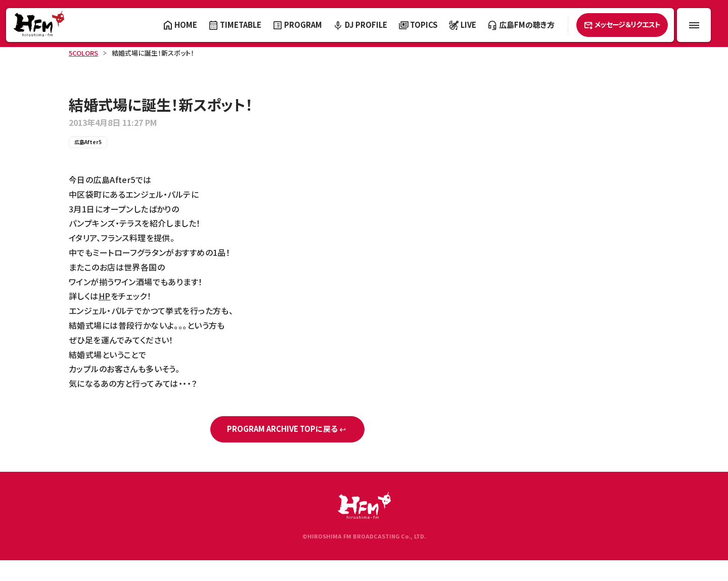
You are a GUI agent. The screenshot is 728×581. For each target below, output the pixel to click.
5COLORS (83, 53)
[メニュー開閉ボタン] (694, 25)
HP (105, 296)
